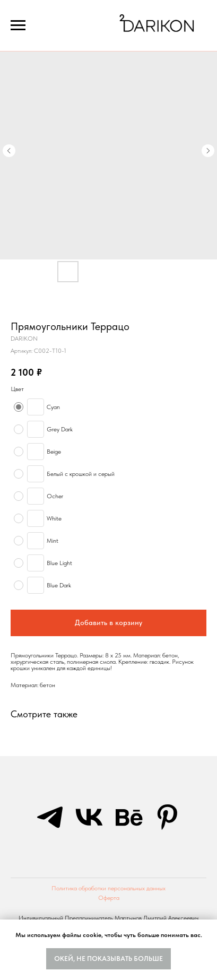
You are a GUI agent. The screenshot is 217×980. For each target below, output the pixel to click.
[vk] (89, 817)
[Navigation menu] (18, 25)
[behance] (128, 817)
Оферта (109, 898)
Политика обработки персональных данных (108, 888)
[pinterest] (168, 817)
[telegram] (50, 817)
